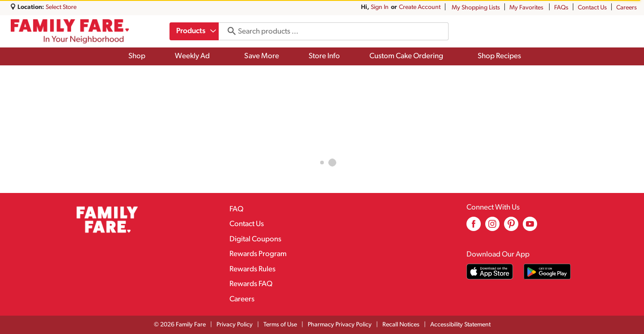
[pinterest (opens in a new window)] (511, 227)
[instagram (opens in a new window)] (492, 227)
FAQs (561, 8)
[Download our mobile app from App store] (490, 272)
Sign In (380, 7)
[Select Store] (62, 7)
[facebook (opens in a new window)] (474, 227)
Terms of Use (280, 325)
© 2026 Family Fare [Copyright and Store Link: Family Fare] (180, 325)
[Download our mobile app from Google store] (547, 272)
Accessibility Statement (460, 325)
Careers (627, 8)
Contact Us (592, 8)
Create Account (420, 7)
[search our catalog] (230, 31)
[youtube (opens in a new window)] (530, 227)
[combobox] (195, 31)
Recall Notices (401, 325)
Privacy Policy (235, 325)
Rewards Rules (252, 269)
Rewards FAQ (251, 284)
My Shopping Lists (476, 8)
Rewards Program (258, 254)
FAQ (236, 209)
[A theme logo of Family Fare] (70, 32)
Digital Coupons (255, 239)
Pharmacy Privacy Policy (340, 325)
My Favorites (527, 8)
